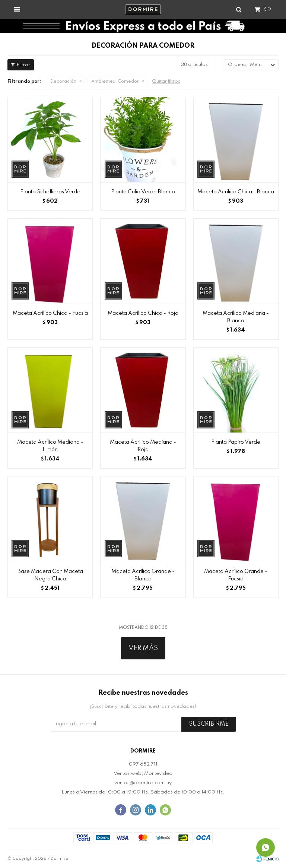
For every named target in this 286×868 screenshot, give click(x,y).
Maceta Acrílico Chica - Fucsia (50, 313)
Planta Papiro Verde (236, 442)
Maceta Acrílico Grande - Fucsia (236, 575)
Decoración (63, 82)
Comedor (115, 82)
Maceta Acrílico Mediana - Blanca (236, 317)
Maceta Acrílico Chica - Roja (143, 313)
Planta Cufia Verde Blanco (143, 192)
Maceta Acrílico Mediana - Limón (50, 446)
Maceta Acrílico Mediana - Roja (143, 446)
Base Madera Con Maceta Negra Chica (50, 575)
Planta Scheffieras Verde (50, 192)
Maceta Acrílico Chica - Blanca (236, 192)
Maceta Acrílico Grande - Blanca (143, 575)
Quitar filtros (166, 81)
